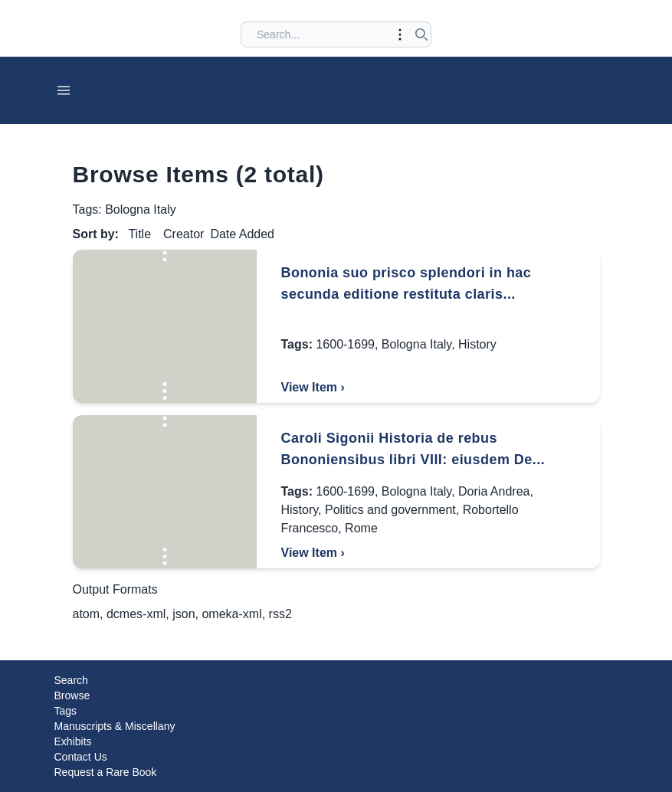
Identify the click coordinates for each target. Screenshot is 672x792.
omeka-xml (231, 614)
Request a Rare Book (106, 772)
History (477, 344)
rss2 (280, 614)
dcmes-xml (136, 614)
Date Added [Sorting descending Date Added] (242, 234)
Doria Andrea (494, 491)
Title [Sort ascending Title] (139, 234)
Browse (72, 695)
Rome (361, 528)
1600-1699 (345, 344)
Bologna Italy (416, 344)
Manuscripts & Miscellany (115, 726)
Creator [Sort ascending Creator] (184, 234)
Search (71, 680)
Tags (66, 711)
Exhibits (73, 741)
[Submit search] (421, 34)
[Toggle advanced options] (400, 34)
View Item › (313, 387)
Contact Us (81, 757)
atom (87, 614)
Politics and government (390, 510)
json (184, 614)
